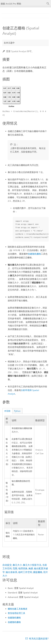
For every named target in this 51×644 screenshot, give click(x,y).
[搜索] (48, 4)
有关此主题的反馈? (39, 639)
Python (17, 411)
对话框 (7, 411)
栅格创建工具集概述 (18, 609)
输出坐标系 (11, 572)
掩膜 (31, 568)
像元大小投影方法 (32, 565)
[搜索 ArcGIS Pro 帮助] (23, 4)
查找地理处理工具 (16, 613)
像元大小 (17, 565)
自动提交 (7, 565)
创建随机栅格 (34, 254)
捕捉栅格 (38, 572)
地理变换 (23, 568)
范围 (15, 568)
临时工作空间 (25, 572)
